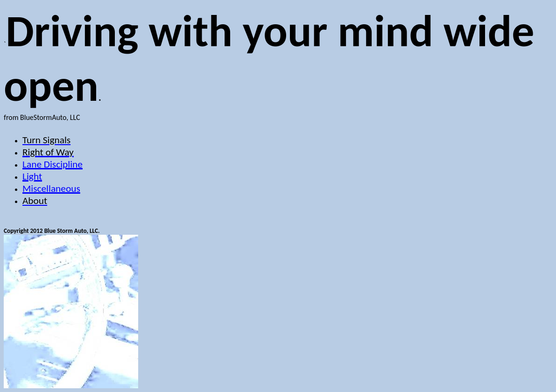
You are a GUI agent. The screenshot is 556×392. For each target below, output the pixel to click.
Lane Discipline (53, 164)
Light (32, 176)
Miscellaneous (51, 189)
